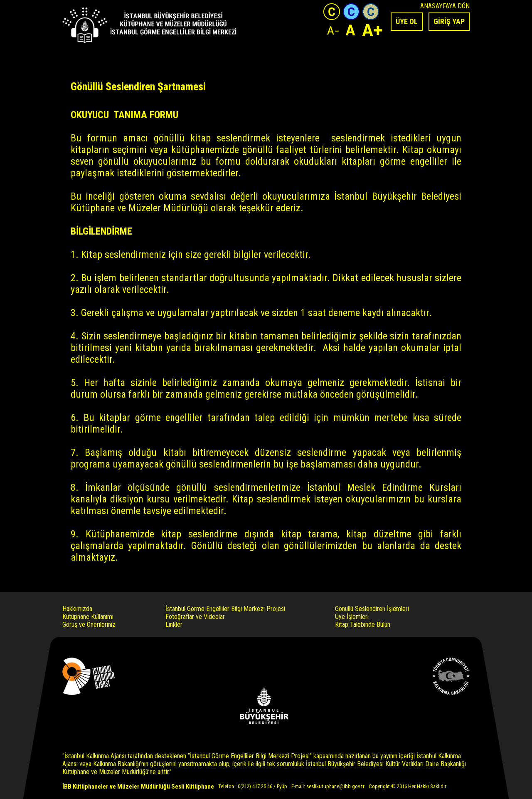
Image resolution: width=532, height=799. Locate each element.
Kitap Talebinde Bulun (363, 625)
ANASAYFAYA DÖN (445, 6)
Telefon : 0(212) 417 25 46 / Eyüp (253, 786)
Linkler (174, 625)
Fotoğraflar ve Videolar (195, 617)
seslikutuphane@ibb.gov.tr (335, 786)
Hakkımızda (77, 609)
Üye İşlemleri (352, 617)
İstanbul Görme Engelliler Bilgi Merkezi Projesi (225, 609)
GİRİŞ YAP (449, 21)
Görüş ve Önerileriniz (89, 625)
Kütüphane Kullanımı (88, 617)
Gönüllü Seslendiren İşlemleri (372, 609)
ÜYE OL (407, 21)
